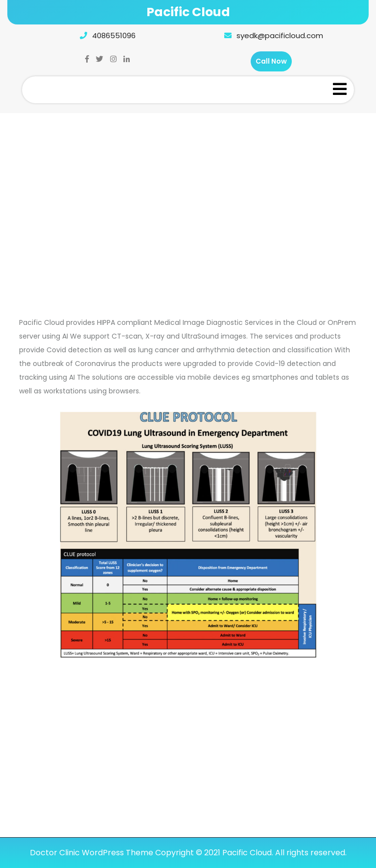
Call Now (271, 61)
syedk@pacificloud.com (271, 35)
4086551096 (105, 35)
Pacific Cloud (188, 12)
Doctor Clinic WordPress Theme (92, 853)
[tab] (340, 90)
